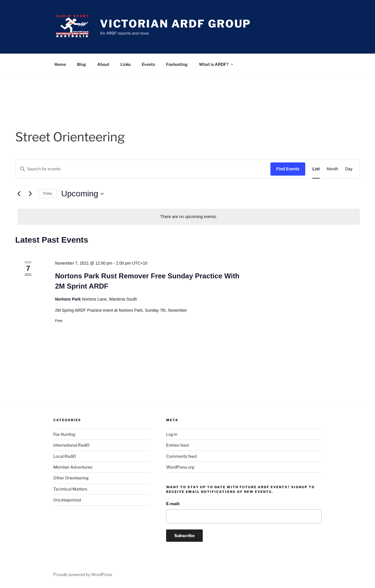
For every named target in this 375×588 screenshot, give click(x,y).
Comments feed (181, 456)
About (103, 64)
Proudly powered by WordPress (83, 574)
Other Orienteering (71, 478)
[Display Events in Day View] (349, 169)
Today (47, 193)
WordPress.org (180, 467)
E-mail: (173, 504)
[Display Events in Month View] (332, 169)
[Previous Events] (19, 194)
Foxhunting (177, 64)
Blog (82, 64)
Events (148, 64)
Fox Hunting (64, 434)
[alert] (189, 217)
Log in (172, 434)
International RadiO (71, 445)
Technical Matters (70, 489)
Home (60, 64)
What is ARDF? (217, 64)
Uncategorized (67, 500)
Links (126, 64)
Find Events (288, 169)
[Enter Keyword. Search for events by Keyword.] (143, 169)
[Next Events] (30, 194)
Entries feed (177, 445)
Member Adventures (73, 467)
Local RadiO (65, 456)
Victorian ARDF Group (176, 24)
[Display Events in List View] (316, 169)
